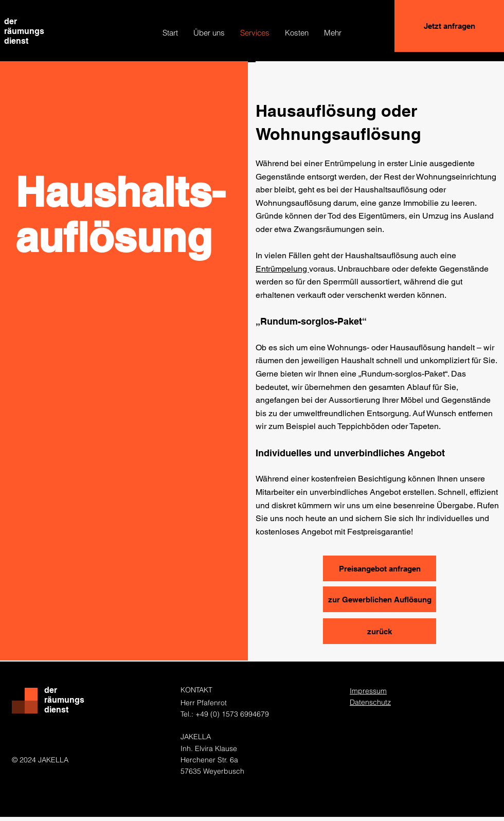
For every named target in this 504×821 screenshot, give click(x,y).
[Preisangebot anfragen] (380, 568)
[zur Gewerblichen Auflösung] (380, 599)
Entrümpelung (282, 269)
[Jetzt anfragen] (449, 26)
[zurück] (380, 631)
